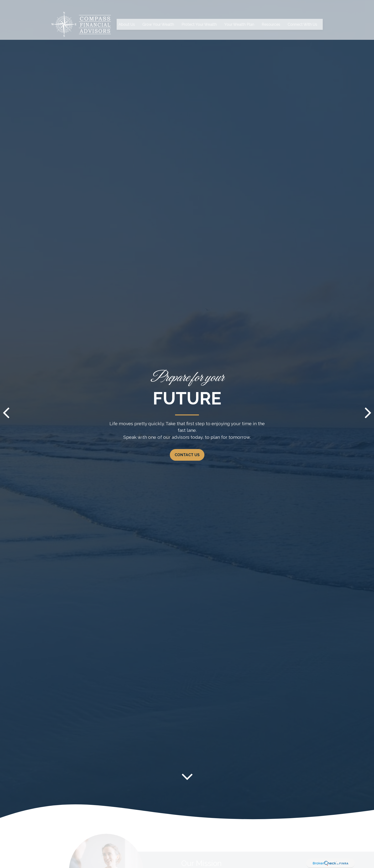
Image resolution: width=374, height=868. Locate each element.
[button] (127, 15)
